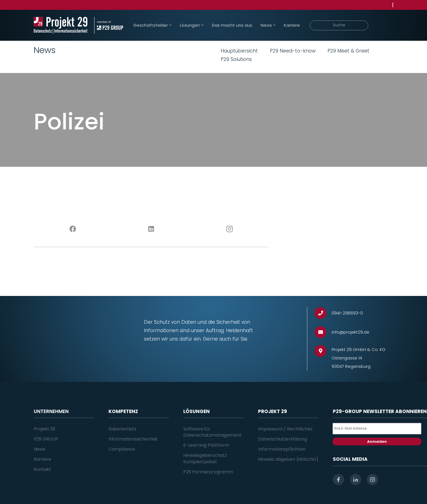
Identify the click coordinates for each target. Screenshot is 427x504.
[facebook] (338, 480)
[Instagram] (230, 229)
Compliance (122, 449)
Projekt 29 (44, 429)
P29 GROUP (46, 439)
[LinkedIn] (151, 229)
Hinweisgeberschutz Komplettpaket (205, 458)
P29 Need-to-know (293, 51)
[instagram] (372, 480)
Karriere (43, 459)
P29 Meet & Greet (348, 51)
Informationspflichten (282, 449)
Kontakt (42, 469)
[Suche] (339, 25)
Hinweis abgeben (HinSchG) (288, 459)
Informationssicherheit (133, 439)
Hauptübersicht (239, 51)
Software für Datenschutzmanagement (212, 432)
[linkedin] (356, 480)
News (39, 449)
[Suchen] (385, 25)
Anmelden (377, 442)
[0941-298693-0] (323, 313)
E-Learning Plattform (206, 445)
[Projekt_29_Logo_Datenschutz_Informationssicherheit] (61, 25)
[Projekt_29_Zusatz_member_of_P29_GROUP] (109, 25)
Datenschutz (122, 429)
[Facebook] (73, 229)
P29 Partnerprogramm (208, 472)
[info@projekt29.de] (323, 332)
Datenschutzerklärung (283, 439)
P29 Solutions (236, 59)
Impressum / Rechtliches (285, 429)
